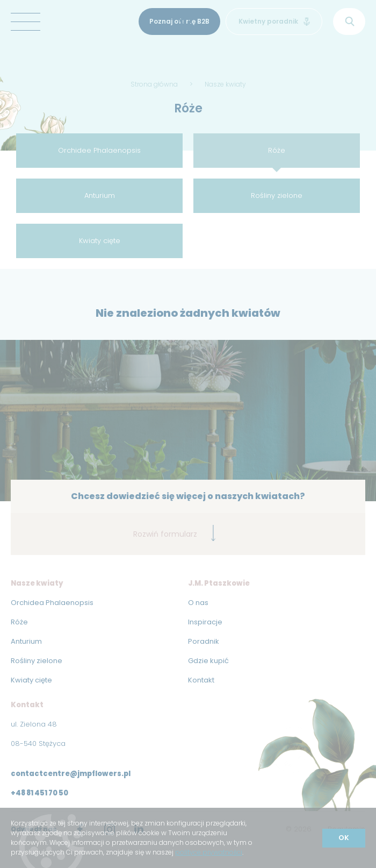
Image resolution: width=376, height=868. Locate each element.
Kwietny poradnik (274, 21)
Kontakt (201, 680)
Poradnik (204, 641)
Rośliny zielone (277, 195)
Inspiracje (205, 622)
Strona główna (154, 84)
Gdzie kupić (208, 661)
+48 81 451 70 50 (39, 793)
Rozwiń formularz (175, 533)
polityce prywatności (209, 852)
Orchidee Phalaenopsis (99, 150)
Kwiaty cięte (100, 241)
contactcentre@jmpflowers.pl (71, 774)
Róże (277, 150)
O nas (198, 603)
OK (344, 838)
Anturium (100, 195)
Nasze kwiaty (225, 84)
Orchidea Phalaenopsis (52, 603)
